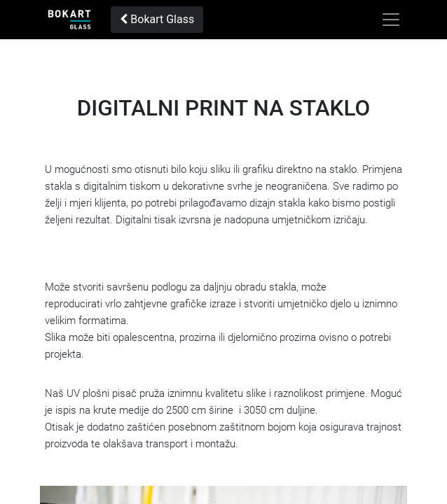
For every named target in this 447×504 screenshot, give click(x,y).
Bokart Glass (157, 19)
